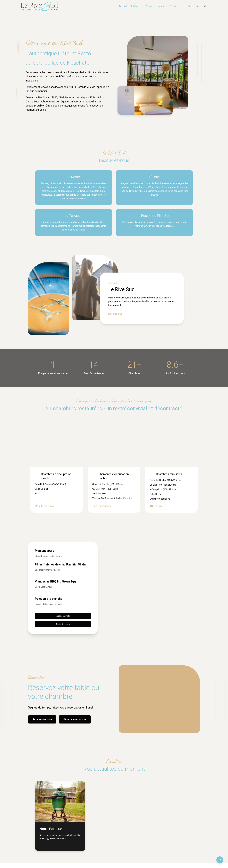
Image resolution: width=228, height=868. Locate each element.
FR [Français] (189, 6)
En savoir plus (117, 314)
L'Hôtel (149, 6)
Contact (174, 6)
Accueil (123, 6)
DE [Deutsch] (205, 6)
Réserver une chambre (75, 719)
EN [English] (197, 6)
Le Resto (136, 6)
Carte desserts (63, 624)
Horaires (161, 6)
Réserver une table (42, 719)
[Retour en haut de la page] (220, 860)
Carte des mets (63, 616)
